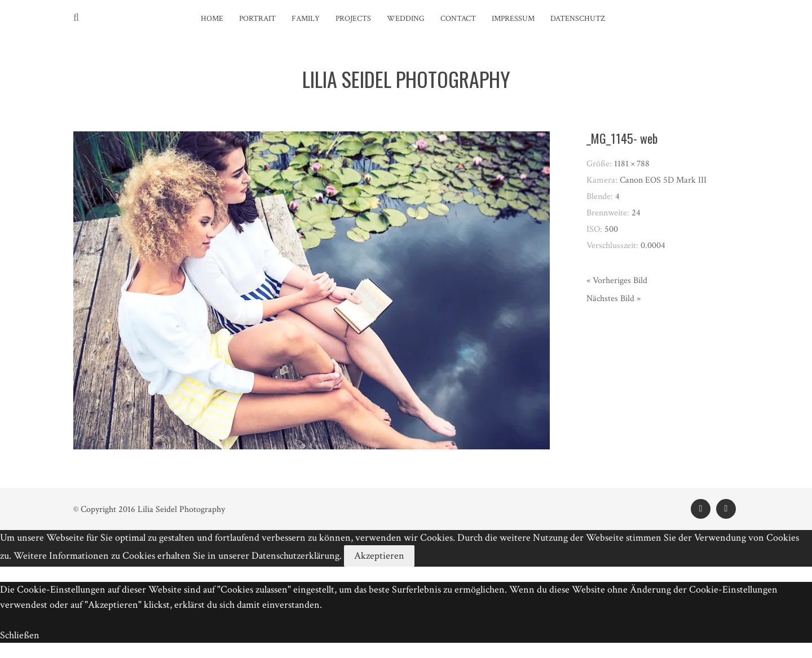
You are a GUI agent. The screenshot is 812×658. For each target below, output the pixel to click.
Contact (458, 19)
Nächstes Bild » (614, 299)
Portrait (257, 19)
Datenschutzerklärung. (297, 556)
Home (212, 19)
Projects (353, 19)
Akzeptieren (379, 556)
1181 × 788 (632, 164)
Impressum (513, 19)
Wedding (406, 19)
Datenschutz (578, 19)
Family (306, 19)
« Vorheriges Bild (617, 281)
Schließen (20, 635)
